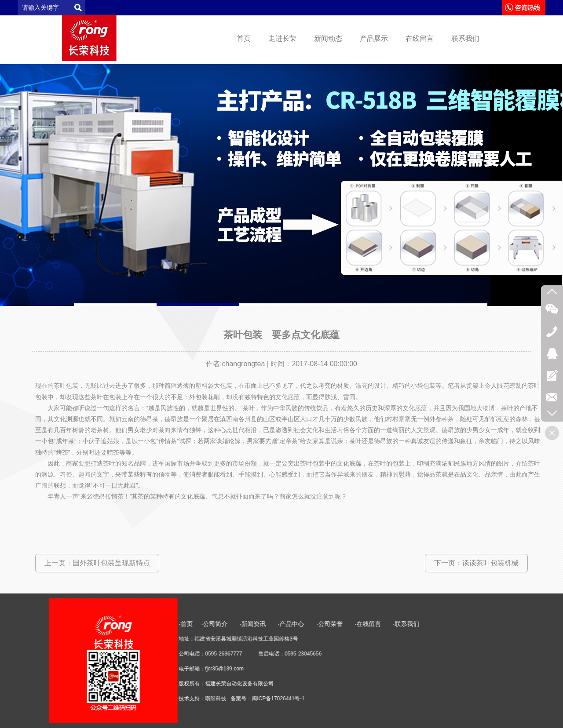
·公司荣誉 (435, 624)
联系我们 (465, 38)
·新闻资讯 (364, 624)
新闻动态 (328, 38)
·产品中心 (398, 624)
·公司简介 (321, 624)
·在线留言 (474, 624)
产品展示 (374, 38)
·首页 (292, 624)
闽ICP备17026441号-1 (384, 699)
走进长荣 (282, 38)
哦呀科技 (322, 699)
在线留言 (420, 38)
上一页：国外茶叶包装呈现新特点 (97, 563)
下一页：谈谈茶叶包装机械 (476, 563)
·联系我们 (512, 624)
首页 (244, 38)
